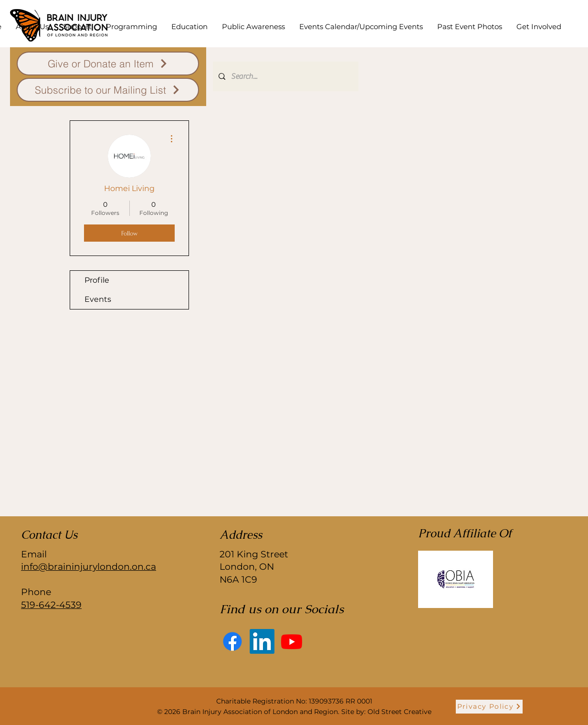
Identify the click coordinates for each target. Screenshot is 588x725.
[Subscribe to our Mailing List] (108, 90)
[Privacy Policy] (489, 707)
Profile (97, 280)
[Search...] (285, 76)
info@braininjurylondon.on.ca (89, 567)
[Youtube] (292, 641)
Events (98, 299)
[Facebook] (232, 641)
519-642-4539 (51, 605)
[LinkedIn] (262, 641)
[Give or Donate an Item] (108, 64)
